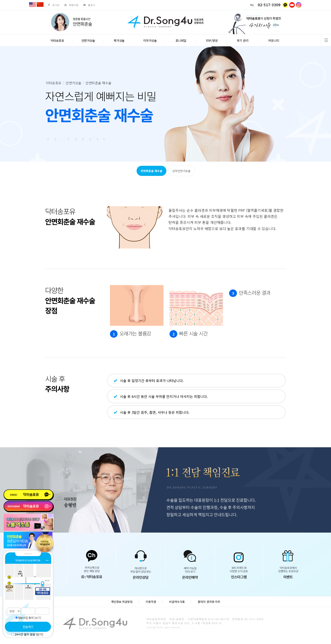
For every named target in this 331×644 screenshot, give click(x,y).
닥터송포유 (57, 40)
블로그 (89, 5)
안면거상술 (88, 40)
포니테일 (181, 40)
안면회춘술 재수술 (151, 171)
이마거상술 (150, 40)
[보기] (38, 618)
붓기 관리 (243, 40)
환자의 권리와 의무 (209, 602)
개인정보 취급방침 (122, 602)
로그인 (53, 5)
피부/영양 (212, 40)
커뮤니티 (274, 40)
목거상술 (119, 40)
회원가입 (71, 5)
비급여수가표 (177, 602)
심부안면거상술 (181, 171)
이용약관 (151, 602)
